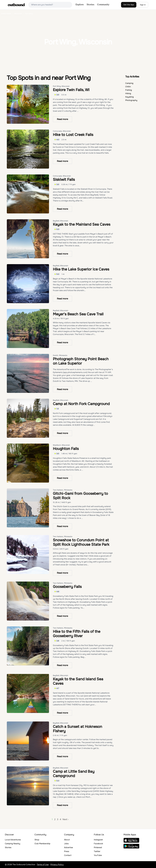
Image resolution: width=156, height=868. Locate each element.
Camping (129, 83)
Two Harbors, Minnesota (63, 490)
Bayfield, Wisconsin (61, 221)
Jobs (66, 844)
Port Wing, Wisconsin (61, 86)
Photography (131, 100)
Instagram (98, 840)
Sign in (143, 5)
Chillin (128, 87)
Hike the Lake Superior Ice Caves (81, 269)
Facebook (98, 844)
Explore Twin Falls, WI (71, 90)
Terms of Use (43, 865)
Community (103, 5)
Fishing (129, 90)
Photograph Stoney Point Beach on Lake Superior (81, 361)
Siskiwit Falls (64, 180)
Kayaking (129, 97)
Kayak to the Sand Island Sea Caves (78, 681)
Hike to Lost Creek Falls (73, 135)
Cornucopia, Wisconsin (62, 131)
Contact (68, 855)
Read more (62, 119)
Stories (90, 5)
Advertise (68, 847)
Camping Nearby (13, 844)
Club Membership (42, 844)
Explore (80, 5)
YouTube (98, 855)
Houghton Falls (66, 449)
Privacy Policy (57, 865)
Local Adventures (13, 840)
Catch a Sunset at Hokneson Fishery (78, 729)
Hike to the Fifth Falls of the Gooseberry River (77, 634)
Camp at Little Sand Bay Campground (74, 774)
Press (67, 851)
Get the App (129, 5)
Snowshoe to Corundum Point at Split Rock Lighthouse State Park (81, 542)
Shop (37, 840)
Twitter (97, 851)
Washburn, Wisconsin (61, 445)
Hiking (128, 93)
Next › (66, 819)
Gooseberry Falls (67, 587)
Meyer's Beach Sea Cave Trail (78, 314)
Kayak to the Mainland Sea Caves (82, 224)
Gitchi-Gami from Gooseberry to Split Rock (80, 496)
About (67, 840)
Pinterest (98, 847)
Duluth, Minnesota (60, 355)
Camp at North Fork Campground (81, 404)
